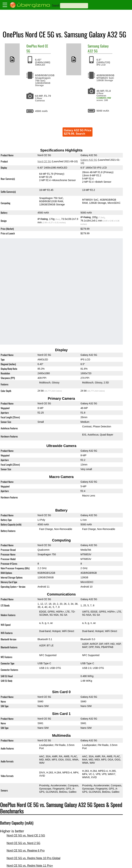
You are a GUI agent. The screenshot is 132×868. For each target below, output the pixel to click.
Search (56, 5)
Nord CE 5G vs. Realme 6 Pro (26, 851)
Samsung (93, 46)
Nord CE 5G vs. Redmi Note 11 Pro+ (30, 866)
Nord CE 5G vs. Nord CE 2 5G (26, 835)
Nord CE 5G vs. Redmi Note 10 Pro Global (33, 858)
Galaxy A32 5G (89, 160)
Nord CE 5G (44, 161)
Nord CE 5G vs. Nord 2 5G (23, 843)
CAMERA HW (104, 98)
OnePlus (32, 46)
